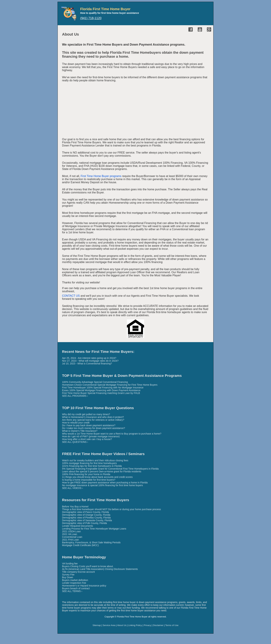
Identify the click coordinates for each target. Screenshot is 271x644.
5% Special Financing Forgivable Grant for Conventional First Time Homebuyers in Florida (110, 469)
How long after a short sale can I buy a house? (87, 439)
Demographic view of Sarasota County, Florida (87, 520)
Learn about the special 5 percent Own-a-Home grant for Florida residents (102, 471)
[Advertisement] (135, 111)
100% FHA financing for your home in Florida (86, 474)
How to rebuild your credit (76, 423)
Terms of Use (172, 625)
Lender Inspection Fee (74, 583)
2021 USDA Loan (71, 531)
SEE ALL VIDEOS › (73, 488)
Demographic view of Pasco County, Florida (85, 512)
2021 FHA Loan (70, 540)
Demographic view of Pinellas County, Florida (86, 518)
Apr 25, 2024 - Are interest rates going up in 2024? (89, 358)
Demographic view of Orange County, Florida (86, 515)
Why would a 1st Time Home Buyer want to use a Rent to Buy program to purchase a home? (112, 434)
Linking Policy (135, 625)
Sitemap (97, 625)
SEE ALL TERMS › (72, 591)
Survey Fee (68, 575)
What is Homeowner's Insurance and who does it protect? (93, 417)
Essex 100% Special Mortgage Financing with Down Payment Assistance (101, 390)
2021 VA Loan (70, 534)
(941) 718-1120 (91, 18)
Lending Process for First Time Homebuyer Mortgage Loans (94, 529)
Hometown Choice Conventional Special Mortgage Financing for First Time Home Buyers (110, 385)
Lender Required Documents (78, 526)
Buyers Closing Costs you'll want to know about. (88, 566)
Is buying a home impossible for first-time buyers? (89, 480)
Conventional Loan (72, 537)
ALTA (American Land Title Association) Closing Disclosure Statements (100, 569)
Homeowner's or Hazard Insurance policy (84, 586)
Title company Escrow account (78, 572)
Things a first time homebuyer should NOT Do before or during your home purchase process (111, 509)
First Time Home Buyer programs (101, 176)
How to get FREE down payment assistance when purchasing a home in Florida (105, 483)
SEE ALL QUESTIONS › (75, 442)
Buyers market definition (75, 580)
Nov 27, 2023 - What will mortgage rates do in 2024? (90, 361)
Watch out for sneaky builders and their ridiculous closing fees (95, 460)
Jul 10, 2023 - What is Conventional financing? (87, 364)
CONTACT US (71, 296)
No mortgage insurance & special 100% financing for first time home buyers (102, 485)
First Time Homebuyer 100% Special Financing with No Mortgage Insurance (103, 388)
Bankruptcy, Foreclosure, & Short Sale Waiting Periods (91, 542)
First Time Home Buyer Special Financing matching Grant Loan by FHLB (101, 393)
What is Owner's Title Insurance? (80, 431)
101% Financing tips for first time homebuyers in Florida (92, 466)
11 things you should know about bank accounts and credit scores (97, 477)
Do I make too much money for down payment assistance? (94, 428)
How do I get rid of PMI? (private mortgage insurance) (91, 436)
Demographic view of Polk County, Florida (85, 523)
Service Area (109, 625)
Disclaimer (158, 625)
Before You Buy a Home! (75, 507)
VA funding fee (70, 564)
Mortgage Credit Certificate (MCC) (80, 545)
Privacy (148, 625)
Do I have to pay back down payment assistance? (89, 425)
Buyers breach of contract (76, 588)
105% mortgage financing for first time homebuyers (89, 463)
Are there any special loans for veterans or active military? (93, 420)
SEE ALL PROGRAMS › (75, 396)
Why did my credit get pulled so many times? (86, 414)
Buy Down (68, 577)
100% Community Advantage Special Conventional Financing (95, 382)
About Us (122, 625)
